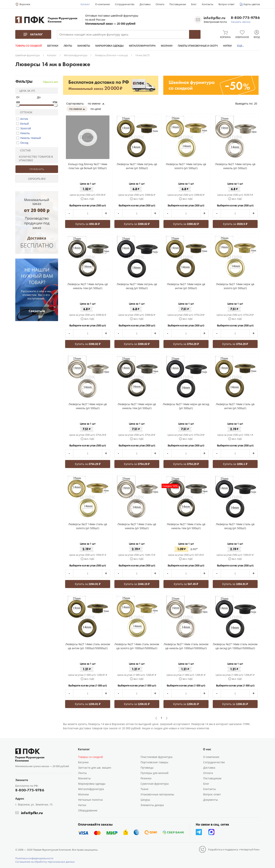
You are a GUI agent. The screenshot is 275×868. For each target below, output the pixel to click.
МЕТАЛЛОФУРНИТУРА (142, 46)
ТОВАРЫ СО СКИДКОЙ (29, 46)
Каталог (85, 4)
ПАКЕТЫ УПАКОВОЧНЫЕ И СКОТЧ (198, 46)
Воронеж (25, 4)
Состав (24, 150)
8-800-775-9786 (245, 18)
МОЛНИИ (167, 46)
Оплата (160, 4)
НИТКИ (227, 46)
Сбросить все (50, 82)
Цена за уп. (26, 91)
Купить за (88, 224)
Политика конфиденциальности (34, 858)
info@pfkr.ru (214, 18)
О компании (102, 4)
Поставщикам (178, 4)
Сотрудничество (125, 4)
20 (257, 103)
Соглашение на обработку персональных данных (45, 862)
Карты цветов (252, 4)
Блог (194, 4)
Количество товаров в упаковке (35, 158)
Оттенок (25, 112)
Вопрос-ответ (226, 4)
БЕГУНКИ (53, 46)
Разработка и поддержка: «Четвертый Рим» (234, 849)
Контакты (208, 4)
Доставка (145, 4)
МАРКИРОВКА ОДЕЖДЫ (109, 46)
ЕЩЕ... (240, 46)
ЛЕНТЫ (68, 46)
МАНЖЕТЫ (84, 46)
